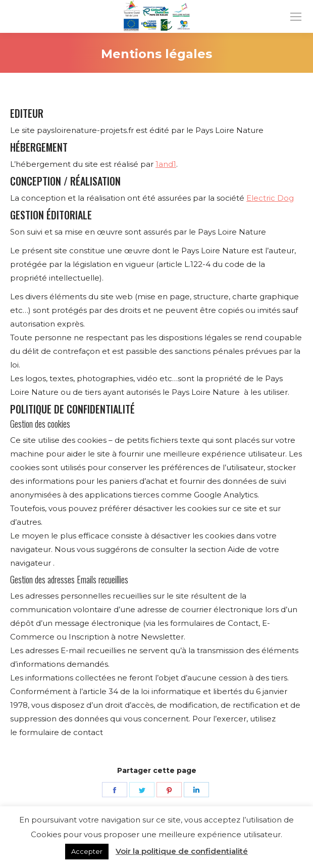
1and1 (166, 164)
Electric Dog (270, 198)
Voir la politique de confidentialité (182, 851)
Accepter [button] (87, 851)
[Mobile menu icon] (296, 17)
